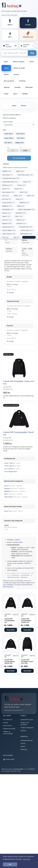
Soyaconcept (8, 227)
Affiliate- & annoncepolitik (8, 733)
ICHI (5, 196)
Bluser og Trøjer (19, 68)
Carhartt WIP (18, 542)
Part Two (7, 220)
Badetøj (25, 94)
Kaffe (30, 196)
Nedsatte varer (27, 46)
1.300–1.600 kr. (9, 466)
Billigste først (20, 143)
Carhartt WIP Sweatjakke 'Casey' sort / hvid (27, 661)
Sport (15, 94)
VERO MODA (26, 234)
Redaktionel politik (9, 729)
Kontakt (6, 723)
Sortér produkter (8, 122)
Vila (5, 237)
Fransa (21, 185)
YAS (16, 237)
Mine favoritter (10, 46)
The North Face (26, 227)
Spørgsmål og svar (27, 720)
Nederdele (29, 87)
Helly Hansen (8, 192)
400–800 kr (8, 143)
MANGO (24, 203)
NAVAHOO (21, 213)
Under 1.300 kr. (9, 463)
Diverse (16, 74)
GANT (6, 189)
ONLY (19, 216)
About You (8, 511)
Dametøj (17, 87)
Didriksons (7, 185)
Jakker (6, 68)
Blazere (24, 106)
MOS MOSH (8, 209)
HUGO (24, 192)
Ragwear (7, 223)
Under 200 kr (9, 134)
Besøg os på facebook (25, 724)
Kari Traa (7, 199)
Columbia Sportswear (11, 178)
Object (6, 216)
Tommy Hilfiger (9, 230)
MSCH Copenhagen (26, 209)
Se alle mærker (29, 237)
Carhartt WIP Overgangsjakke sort (9, 621)
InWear (18, 196)
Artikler (23, 743)
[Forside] (12, 5)
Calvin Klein (7, 175)
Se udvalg (10, 292)
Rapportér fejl (24, 577)
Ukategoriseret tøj (26, 740)
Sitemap (23, 731)
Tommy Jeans (27, 230)
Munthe (6, 213)
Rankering (24, 749)
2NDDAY (7, 171)
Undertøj (22, 81)
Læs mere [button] (26, 859)
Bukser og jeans (19, 62)
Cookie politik (9, 759)
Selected (21, 223)
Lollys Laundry (8, 203)
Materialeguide (8, 587)
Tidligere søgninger (27, 728)
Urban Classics (9, 234)
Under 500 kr (20, 134)
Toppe (6, 94)
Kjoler (6, 62)
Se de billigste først (11, 471)
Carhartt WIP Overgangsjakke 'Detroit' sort (26, 621)
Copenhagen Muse (10, 182)
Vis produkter (19, 158)
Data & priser (16, 575)
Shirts (32, 62)
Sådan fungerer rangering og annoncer (15, 167)
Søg (32, 53)
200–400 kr (21, 138)
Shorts (6, 74)
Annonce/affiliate (25, 575)
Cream (27, 182)
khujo (20, 199)
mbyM (21, 206)
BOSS (20, 171)
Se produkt (11, 630)
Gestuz (18, 189)
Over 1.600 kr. (9, 469)
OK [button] (10, 864)
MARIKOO (7, 206)
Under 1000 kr (9, 138)
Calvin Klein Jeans (25, 175)
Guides (23, 746)
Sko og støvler (9, 81)
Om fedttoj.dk (8, 720)
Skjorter (7, 87)
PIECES (21, 220)
